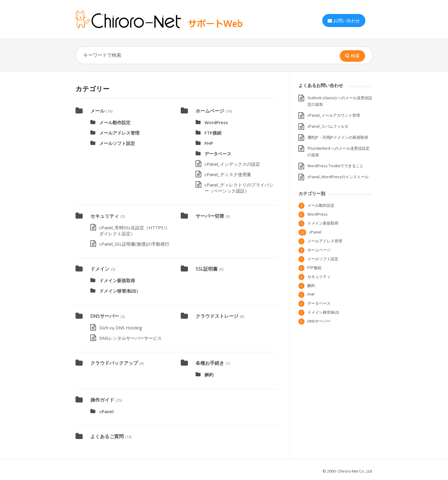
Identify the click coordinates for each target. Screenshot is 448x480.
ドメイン (100, 269)
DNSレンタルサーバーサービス (131, 338)
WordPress (216, 122)
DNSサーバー (105, 316)
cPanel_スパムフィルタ (328, 126)
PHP (209, 143)
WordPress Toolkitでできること (335, 166)
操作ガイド (102, 400)
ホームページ (210, 111)
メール (98, 111)
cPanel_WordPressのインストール (338, 177)
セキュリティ (105, 216)
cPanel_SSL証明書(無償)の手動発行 (134, 244)
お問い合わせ (344, 20)
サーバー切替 (210, 216)
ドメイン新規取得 (117, 280)
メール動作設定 (115, 122)
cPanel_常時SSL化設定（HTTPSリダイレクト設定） (134, 230)
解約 (209, 375)
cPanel (106, 411)
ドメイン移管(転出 (323, 312)
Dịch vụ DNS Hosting (121, 328)
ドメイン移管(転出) (119, 291)
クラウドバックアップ (114, 363)
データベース (218, 154)
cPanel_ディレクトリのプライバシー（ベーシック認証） (239, 188)
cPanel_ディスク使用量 (228, 174)
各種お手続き (210, 363)
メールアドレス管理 (119, 133)
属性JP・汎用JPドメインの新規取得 (338, 137)
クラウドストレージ (217, 316)
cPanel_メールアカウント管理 (334, 115)
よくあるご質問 (107, 436)
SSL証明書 (207, 269)
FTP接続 (213, 133)
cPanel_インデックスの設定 (232, 164)
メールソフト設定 (117, 143)
